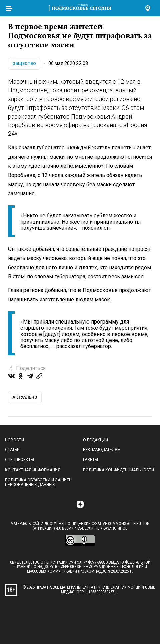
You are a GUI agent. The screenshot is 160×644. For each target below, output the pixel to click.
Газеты (90, 460)
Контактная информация (33, 470)
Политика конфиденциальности (118, 470)
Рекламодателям (102, 450)
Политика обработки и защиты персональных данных (39, 482)
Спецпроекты (20, 460)
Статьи (12, 450)
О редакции (95, 440)
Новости (15, 440)
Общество (24, 64)
